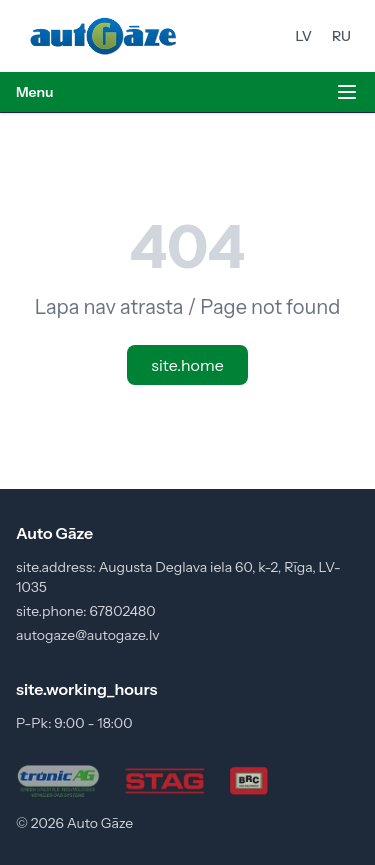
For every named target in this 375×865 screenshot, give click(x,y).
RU (341, 36)
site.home (187, 365)
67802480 (122, 611)
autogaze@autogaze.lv (88, 635)
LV (303, 36)
